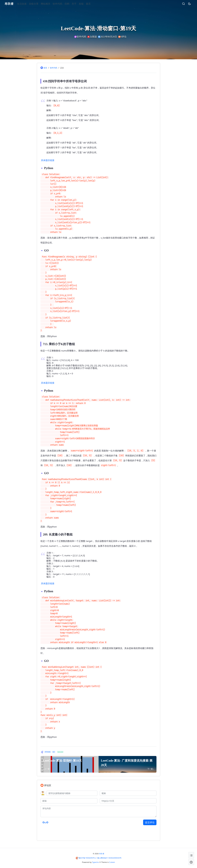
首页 (45, 68)
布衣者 (102, 854)
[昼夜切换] (185, 4)
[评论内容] (99, 811)
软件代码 (62, 4)
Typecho (95, 862)
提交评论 (150, 822)
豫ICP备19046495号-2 (88, 858)
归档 (71, 4)
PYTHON (48, 752)
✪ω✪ (45, 822)
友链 (86, 4)
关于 (79, 4)
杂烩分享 (38, 4)
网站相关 (50, 4)
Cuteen (112, 862)
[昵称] (128, 793)
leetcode (60, 752)
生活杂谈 (26, 4)
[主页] (128, 801)
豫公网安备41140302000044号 (109, 858)
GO (54, 752)
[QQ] (72, 793)
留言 (93, 4)
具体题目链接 (48, 160)
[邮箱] (69, 801)
